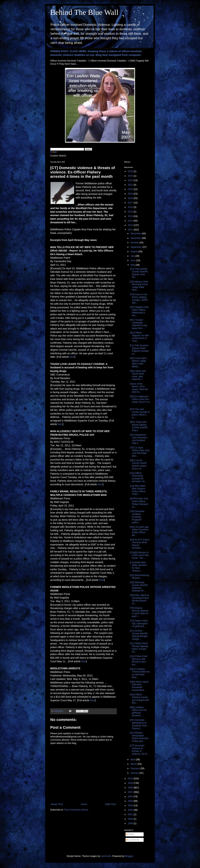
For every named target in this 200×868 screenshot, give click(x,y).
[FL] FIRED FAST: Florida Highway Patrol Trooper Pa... (139, 648)
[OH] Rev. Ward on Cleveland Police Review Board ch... (140, 599)
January (135, 773)
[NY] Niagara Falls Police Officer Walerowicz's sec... (139, 311)
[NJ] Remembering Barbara (140, 577)
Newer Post (57, 804)
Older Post (111, 804)
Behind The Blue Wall (84, 12)
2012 (131, 225)
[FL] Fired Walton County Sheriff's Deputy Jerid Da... (139, 273)
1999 (131, 823)
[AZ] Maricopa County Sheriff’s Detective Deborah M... (139, 587)
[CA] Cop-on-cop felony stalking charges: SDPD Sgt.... (139, 298)
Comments (133, 840)
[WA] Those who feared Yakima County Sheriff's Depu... (139, 426)
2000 (131, 819)
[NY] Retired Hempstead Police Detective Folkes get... (139, 737)
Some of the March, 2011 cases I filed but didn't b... (139, 388)
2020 (131, 189)
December (136, 233)
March (134, 764)
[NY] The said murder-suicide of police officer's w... (140, 413)
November (136, 238)
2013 (131, 221)
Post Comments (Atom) (76, 810)
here (72, 357)
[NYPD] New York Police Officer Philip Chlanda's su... (139, 503)
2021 (131, 185)
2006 (131, 797)
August (134, 252)
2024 (131, 176)
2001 (131, 814)
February (135, 768)
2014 (131, 216)
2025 (131, 171)
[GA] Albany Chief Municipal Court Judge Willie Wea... (139, 286)
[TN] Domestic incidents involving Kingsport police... (137, 517)
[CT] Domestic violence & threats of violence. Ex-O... (139, 750)
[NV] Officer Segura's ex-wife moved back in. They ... (139, 337)
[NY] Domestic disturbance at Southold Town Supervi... (138, 724)
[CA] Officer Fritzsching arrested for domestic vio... (138, 477)
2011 (131, 230)
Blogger (129, 856)
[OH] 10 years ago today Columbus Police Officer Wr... (139, 531)
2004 (131, 806)
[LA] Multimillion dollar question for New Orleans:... (138, 567)
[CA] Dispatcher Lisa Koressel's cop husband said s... (139, 439)
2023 (131, 180)
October (135, 243)
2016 (131, 207)
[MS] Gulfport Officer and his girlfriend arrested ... (138, 712)
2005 (131, 801)
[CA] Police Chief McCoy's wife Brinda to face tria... (139, 660)
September (136, 247)
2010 (131, 779)
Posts (130, 834)
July (133, 256)
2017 (131, 203)
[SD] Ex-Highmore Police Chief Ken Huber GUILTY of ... (140, 401)
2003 (131, 810)
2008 (131, 788)
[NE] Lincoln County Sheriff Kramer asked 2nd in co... (138, 464)
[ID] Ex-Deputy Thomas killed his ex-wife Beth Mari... (140, 673)
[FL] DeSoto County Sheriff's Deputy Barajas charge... (139, 635)
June (133, 260)
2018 (131, 198)
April (133, 759)
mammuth (106, 856)
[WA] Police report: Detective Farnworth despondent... (139, 686)
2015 (131, 212)
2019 (131, 194)
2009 (131, 783)
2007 (131, 792)
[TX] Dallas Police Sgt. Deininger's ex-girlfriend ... (139, 623)
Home (84, 804)
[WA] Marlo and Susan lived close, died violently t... (138, 375)
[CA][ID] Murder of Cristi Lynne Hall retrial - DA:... (139, 555)
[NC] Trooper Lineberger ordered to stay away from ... (139, 324)
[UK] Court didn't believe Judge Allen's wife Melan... (138, 362)
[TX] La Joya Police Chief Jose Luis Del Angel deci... (140, 452)
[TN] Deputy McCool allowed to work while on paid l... (139, 612)
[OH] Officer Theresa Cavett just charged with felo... (140, 699)
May (133, 265)
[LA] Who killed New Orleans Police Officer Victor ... (138, 490)
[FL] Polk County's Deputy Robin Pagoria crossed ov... (139, 350)
